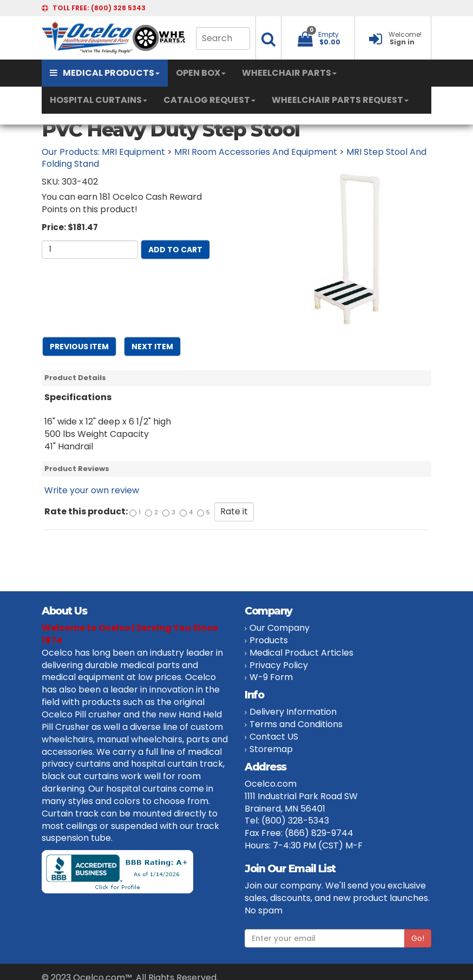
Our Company (280, 628)
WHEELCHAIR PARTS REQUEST (340, 100)
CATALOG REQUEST (209, 100)
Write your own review (92, 490)
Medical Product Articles (301, 653)
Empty (329, 34)
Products (269, 640)
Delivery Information (293, 712)
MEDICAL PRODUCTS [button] (105, 73)
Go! (418, 938)
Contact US (274, 737)
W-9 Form (271, 677)
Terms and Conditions (296, 724)
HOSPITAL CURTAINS (98, 100)
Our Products (70, 152)
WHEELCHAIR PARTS (289, 73)
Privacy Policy (279, 665)
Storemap (271, 749)
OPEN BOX (201, 73)
